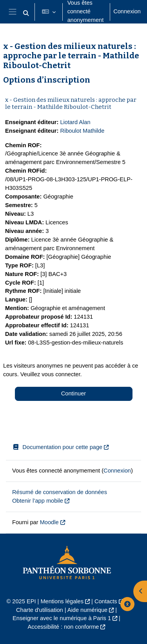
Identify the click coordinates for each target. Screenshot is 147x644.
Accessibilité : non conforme (64, 627)
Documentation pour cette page (57, 447)
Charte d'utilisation (40, 610)
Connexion (127, 11)
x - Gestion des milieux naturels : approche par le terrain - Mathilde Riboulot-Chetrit (71, 103)
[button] (26, 13)
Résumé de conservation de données (60, 492)
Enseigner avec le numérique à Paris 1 (62, 618)
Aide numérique (87, 610)
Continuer (73, 393)
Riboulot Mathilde (82, 131)
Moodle (49, 522)
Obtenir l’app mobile (38, 501)
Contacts (106, 601)
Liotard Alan (75, 122)
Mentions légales (62, 601)
